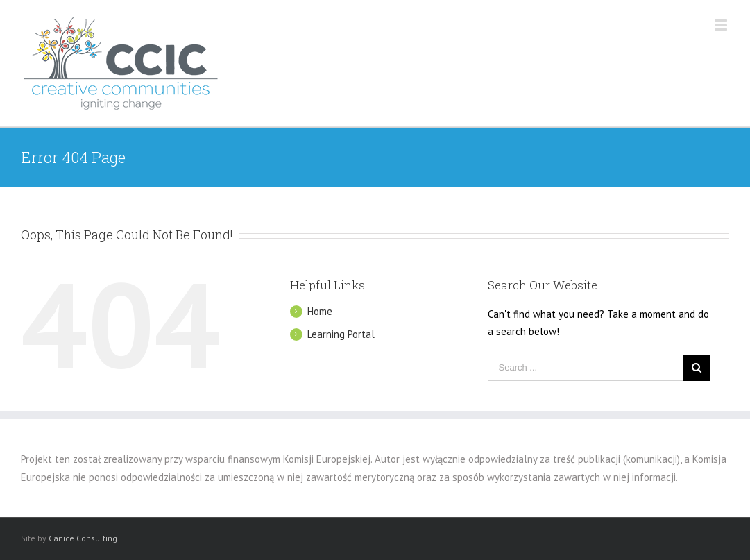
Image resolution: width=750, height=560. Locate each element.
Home (320, 311)
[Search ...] (586, 368)
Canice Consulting (83, 538)
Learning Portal (341, 334)
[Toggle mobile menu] (722, 25)
